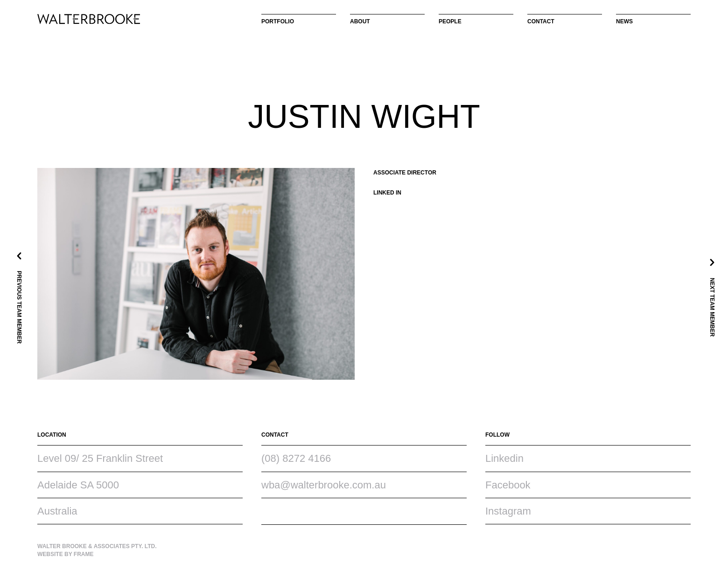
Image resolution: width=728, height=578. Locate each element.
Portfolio (278, 21)
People (450, 21)
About (360, 21)
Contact (541, 21)
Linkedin (504, 458)
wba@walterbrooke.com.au (324, 485)
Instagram (508, 511)
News (624, 21)
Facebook (508, 485)
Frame (84, 554)
